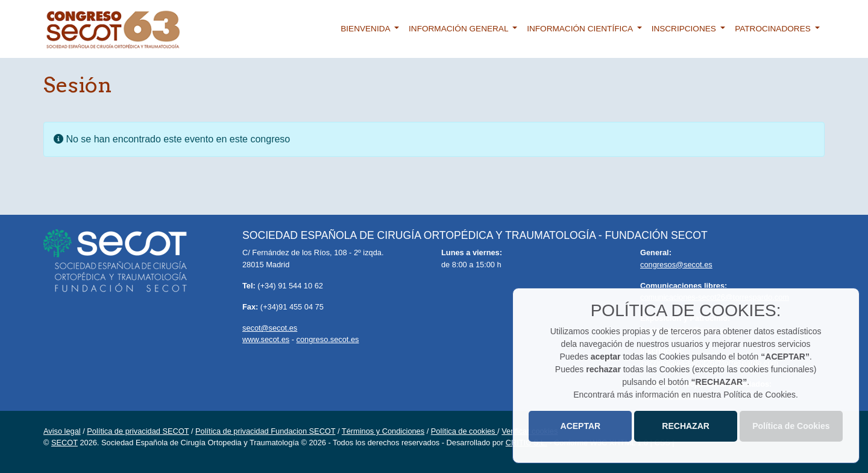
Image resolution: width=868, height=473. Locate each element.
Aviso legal (62, 431)
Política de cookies (464, 431)
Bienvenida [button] (366, 29)
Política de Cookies (791, 426)
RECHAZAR (686, 426)
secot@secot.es (270, 328)
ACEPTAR (581, 426)
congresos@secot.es (676, 265)
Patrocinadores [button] (774, 29)
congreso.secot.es (328, 339)
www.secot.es (266, 339)
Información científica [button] (581, 29)
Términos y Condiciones (383, 431)
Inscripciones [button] (685, 29)
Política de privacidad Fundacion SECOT (265, 431)
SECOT (64, 443)
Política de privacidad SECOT (138, 431)
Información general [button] (460, 29)
